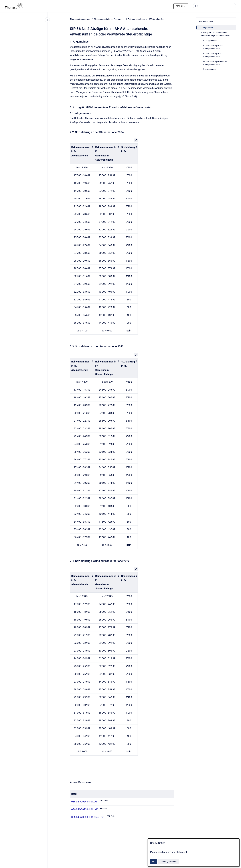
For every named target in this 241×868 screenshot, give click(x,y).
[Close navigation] (47, 20)
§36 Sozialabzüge (156, 19)
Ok (154, 861)
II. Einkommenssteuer (135, 19)
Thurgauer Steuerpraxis (80, 19)
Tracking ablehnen (168, 861)
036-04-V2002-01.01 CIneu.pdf (88, 817)
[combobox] (215, 6)
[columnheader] (82, 154)
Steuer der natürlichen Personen (108, 19)
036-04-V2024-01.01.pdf (84, 802)
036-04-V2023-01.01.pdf (84, 809)
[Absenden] (197, 6)
